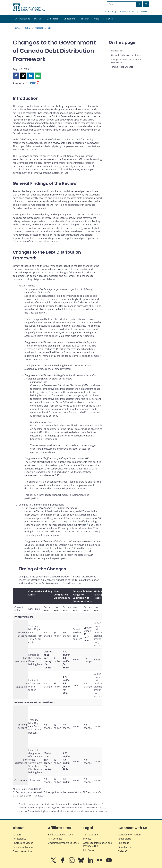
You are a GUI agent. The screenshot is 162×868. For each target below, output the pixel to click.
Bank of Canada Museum (62, 835)
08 (49, 28)
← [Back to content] (101, 804)
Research (84, 19)
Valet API (123, 851)
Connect (55, 839)
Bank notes (53, 19)
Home (16, 28)
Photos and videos (23, 843)
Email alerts (125, 839)
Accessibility (19, 839)
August (39, 28)
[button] (16, 76)
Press (96, 19)
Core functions (23, 19)
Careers (143, 11)
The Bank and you (126, 11)
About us (109, 11)
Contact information (130, 835)
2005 (27, 28)
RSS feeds (124, 843)
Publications (69, 19)
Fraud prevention (22, 851)
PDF (33, 83)
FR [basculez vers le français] (146, 4)
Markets (38, 19)
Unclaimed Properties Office (63, 843)
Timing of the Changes (122, 67)
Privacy (87, 839)
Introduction (117, 51)
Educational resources (25, 847)
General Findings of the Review (126, 55)
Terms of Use (91, 835)
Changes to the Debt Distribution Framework (127, 61)
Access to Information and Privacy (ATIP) (98, 844)
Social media (125, 847)
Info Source (89, 850)
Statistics (108, 19)
